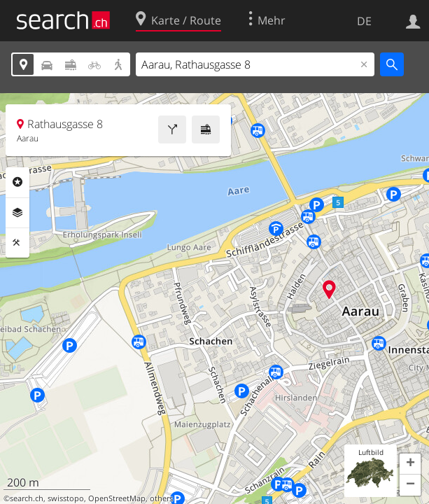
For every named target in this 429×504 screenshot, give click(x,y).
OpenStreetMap (117, 498)
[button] (410, 464)
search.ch (27, 498)
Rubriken (17, 182)
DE (364, 21)
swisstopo (66, 498)
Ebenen (17, 213)
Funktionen (17, 243)
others (161, 498)
